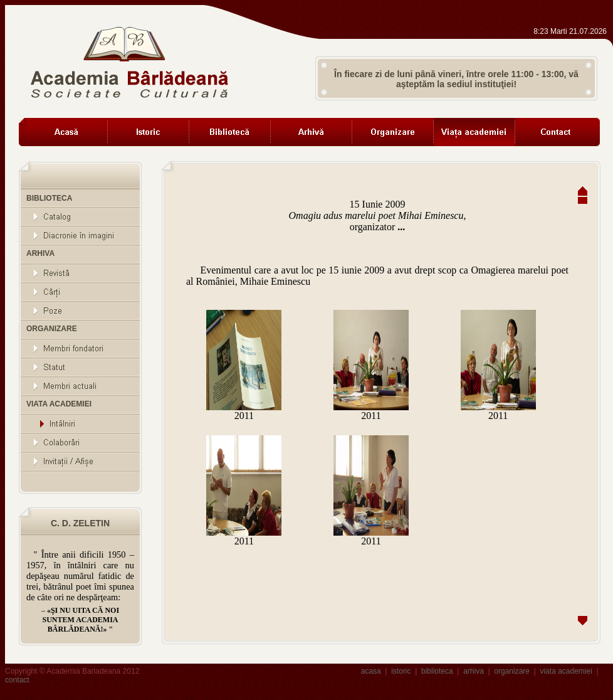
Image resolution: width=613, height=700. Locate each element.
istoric (401, 671)
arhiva (474, 671)
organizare (512, 671)
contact (17, 680)
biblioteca (437, 671)
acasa (371, 671)
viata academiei (566, 671)
